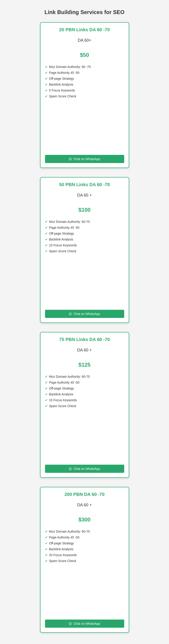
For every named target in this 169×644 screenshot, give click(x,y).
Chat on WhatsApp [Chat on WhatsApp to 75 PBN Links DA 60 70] (85, 469)
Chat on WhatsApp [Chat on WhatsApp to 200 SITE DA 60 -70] (85, 624)
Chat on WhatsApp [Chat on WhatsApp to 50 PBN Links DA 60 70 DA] (85, 314)
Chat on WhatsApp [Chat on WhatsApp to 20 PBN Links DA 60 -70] (85, 159)
